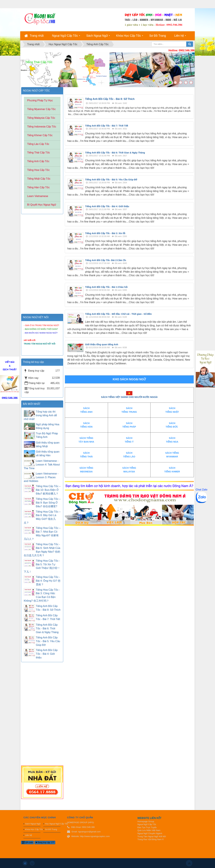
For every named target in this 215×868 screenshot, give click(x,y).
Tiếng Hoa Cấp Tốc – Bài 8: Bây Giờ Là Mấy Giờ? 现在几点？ (42, 517)
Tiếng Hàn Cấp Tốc (38, 187)
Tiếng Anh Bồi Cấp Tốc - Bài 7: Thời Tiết (107, 126)
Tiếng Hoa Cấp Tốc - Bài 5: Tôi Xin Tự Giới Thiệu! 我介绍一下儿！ (42, 566)
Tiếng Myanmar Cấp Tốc (41, 109)
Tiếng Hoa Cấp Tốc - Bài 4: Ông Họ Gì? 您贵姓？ (48, 581)
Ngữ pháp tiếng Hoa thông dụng (48, 426)
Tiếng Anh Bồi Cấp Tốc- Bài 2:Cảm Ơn (106, 260)
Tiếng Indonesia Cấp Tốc (42, 127)
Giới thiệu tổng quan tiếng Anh (102, 344)
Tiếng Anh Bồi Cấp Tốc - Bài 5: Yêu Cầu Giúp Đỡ (111, 180)
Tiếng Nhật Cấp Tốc (39, 179)
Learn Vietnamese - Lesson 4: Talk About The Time (42, 465)
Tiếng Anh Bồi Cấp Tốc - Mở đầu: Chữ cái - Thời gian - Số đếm (118, 314)
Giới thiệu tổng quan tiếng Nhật (48, 444)
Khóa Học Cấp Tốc (129, 36)
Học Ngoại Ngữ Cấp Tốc (53, 824)
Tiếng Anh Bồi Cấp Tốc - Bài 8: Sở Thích (110, 99)
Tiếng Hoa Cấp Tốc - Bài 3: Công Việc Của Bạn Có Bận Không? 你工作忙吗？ (42, 595)
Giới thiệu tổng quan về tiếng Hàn (48, 454)
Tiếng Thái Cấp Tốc (39, 153)
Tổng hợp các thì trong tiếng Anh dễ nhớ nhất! (40, 415)
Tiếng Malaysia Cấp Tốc (41, 118)
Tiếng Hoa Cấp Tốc (38, 170)
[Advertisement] (129, 548)
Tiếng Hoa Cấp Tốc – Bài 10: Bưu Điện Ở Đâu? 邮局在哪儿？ (48, 490)
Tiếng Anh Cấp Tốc (38, 161)
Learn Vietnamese (38, 196)
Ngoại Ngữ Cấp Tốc (65, 36)
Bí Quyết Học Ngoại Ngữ (42, 205)
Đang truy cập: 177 (45, 843)
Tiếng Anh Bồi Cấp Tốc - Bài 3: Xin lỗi (105, 233)
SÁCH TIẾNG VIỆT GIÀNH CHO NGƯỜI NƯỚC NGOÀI (129, 397)
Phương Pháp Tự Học (40, 100)
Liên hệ (179, 36)
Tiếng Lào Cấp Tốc (38, 144)
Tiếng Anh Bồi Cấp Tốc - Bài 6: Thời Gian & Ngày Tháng (115, 153)
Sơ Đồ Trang (158, 36)
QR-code (27, 843)
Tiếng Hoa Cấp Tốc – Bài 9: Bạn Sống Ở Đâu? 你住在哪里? (48, 503)
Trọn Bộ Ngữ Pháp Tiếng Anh (47, 435)
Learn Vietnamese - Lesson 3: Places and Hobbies (41, 477)
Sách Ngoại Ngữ (97, 36)
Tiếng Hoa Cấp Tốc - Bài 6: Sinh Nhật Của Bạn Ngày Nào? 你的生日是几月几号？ (42, 550)
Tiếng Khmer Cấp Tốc (40, 135)
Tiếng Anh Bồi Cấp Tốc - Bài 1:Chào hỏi (106, 287)
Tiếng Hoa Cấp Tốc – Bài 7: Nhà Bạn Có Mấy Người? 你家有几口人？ (42, 534)
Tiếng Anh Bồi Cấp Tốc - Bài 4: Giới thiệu (107, 206)
